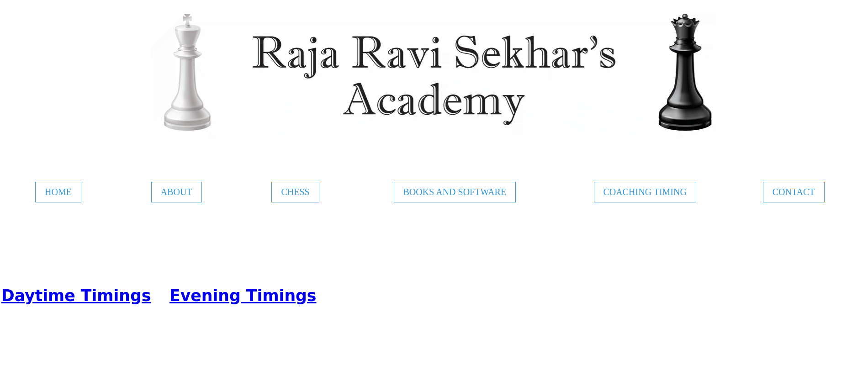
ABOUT (177, 192)
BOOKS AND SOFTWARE (455, 192)
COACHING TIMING (645, 192)
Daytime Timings (76, 296)
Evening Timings (243, 296)
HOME (58, 192)
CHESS (295, 192)
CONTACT (794, 192)
